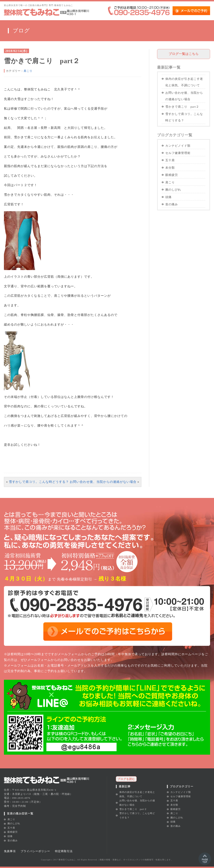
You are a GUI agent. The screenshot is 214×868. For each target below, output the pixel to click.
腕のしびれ (173, 190)
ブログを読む (126, 779)
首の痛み (172, 204)
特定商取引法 (64, 851)
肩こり (28, 71)
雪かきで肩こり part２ (182, 107)
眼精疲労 (172, 175)
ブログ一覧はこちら (184, 54)
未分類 (170, 168)
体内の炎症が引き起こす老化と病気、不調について (184, 82)
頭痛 (168, 197)
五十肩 (170, 160)
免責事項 (10, 851)
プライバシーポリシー (35, 851)
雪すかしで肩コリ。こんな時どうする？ (39, 482)
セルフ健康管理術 (178, 153)
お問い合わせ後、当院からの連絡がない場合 (103, 482)
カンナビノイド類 (178, 146)
